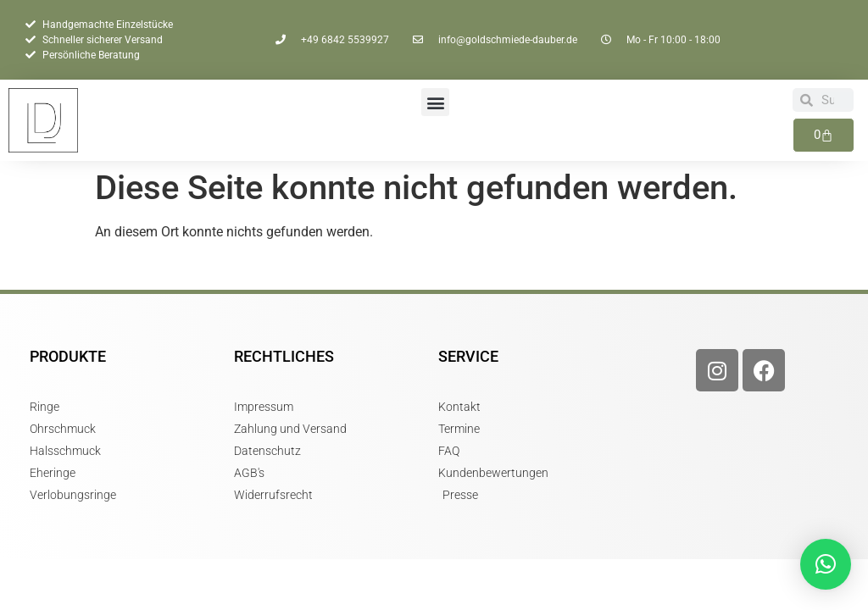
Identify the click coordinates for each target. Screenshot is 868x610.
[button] (435, 102)
